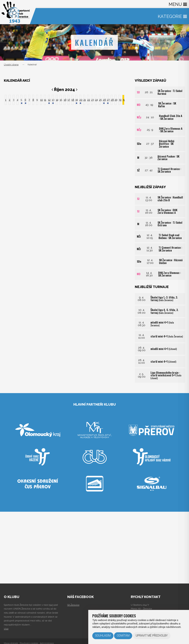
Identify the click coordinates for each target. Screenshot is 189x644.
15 (61, 100)
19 (76, 100)
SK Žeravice (73, 605)
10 (41, 100)
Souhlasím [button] (103, 636)
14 (57, 100)
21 (84, 100)
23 (92, 100)
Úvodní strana (11, 65)
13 (53, 100)
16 (65, 100)
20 (80, 100)
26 (104, 100)
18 (72, 100)
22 (88, 100)
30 (119, 100)
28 (112, 100)
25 (100, 100)
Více (6, 629)
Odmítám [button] (123, 636)
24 (96, 100)
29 (115, 100)
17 (69, 100)
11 (45, 100)
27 (108, 100)
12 (49, 100)
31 (123, 100)
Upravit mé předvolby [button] (152, 636)
